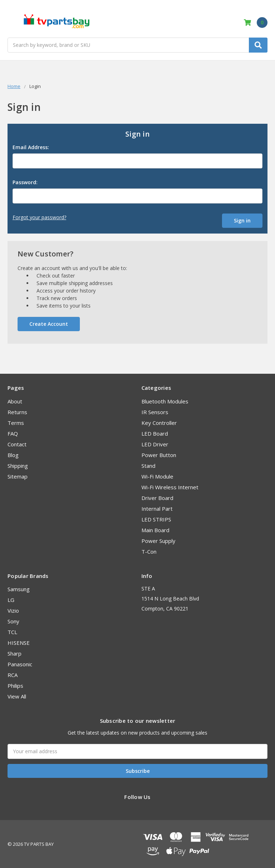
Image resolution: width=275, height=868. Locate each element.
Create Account (49, 323)
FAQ (13, 433)
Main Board (155, 529)
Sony (13, 621)
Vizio (13, 610)
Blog (13, 454)
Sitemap (18, 476)
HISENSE (19, 642)
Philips (15, 685)
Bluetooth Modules (165, 401)
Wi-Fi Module (157, 476)
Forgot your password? (39, 217)
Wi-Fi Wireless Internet (170, 486)
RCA (13, 674)
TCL (12, 631)
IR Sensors (155, 411)
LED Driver (155, 443)
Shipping (18, 465)
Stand (148, 465)
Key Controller (159, 422)
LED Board (155, 433)
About (15, 401)
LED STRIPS (156, 519)
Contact (17, 443)
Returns (17, 411)
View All (17, 696)
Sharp (15, 653)
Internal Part (157, 508)
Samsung (19, 588)
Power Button (159, 454)
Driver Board (157, 497)
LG (11, 599)
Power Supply (158, 540)
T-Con (149, 551)
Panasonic (20, 663)
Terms (16, 422)
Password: (25, 182)
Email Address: (31, 147)
